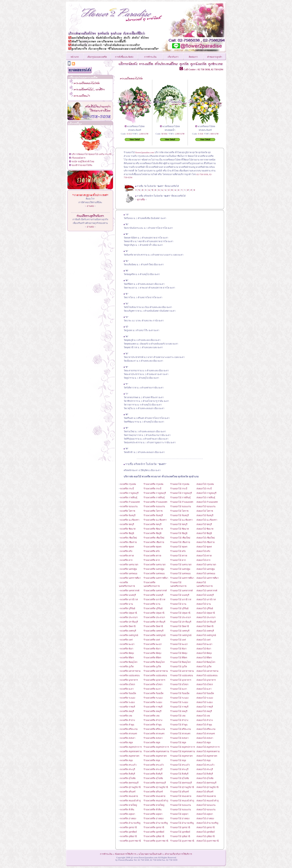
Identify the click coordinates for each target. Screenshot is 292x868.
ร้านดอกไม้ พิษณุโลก (181, 662)
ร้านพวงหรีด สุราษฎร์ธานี (156, 787)
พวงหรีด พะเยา (127, 644)
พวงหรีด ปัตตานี (128, 626)
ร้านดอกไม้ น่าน (178, 604)
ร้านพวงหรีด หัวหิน (153, 809)
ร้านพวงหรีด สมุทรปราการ (156, 747)
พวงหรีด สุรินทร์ (128, 792)
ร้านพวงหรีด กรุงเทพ (153, 484)
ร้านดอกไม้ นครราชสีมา (182, 578)
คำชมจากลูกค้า (215, 57)
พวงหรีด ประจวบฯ (129, 617)
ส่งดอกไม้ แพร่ (203, 640)
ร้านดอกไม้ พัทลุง (179, 653)
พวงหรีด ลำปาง (128, 720)
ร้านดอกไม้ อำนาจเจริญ (182, 823)
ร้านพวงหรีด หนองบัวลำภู (156, 801)
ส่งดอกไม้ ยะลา (204, 689)
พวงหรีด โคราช (128, 511)
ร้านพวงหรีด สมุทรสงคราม (156, 751)
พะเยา (159, 644)
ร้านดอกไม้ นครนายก (181, 565)
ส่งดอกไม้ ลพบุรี (204, 711)
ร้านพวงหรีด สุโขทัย (153, 778)
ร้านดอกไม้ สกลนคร (180, 734)
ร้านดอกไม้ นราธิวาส (181, 599)
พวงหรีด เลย (126, 716)
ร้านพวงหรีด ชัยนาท (153, 529)
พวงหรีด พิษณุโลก (129, 662)
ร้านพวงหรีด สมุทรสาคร (155, 756)
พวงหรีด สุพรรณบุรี (129, 783)
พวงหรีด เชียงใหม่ (129, 538)
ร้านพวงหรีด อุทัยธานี (154, 836)
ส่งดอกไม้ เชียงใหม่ (206, 538)
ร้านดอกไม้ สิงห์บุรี (179, 774)
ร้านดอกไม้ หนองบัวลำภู (182, 801)
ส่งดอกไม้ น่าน (204, 604)
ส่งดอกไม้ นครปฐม (206, 569)
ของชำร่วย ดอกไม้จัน (82, 165)
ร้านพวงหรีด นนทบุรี (153, 595)
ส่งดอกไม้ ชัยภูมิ (204, 533)
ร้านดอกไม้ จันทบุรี (180, 515)
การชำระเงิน (150, 57)
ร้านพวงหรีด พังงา (152, 649)
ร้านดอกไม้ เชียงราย (180, 542)
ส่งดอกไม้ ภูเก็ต (204, 666)
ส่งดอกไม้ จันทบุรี (205, 515)
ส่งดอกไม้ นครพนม (206, 573)
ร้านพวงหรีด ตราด (152, 556)
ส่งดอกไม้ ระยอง (205, 702)
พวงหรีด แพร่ (126, 640)
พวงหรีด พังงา (127, 649)
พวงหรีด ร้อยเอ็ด (128, 693)
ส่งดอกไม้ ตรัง (203, 551)
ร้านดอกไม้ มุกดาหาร (181, 680)
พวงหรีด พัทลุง (127, 653)
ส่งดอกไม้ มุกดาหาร (206, 680)
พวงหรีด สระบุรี (128, 769)
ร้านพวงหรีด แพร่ (152, 640)
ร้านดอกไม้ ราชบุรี (179, 707)
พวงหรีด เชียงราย (128, 542)
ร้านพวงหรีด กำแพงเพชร (155, 502)
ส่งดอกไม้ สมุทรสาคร (207, 756)
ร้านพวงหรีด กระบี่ (152, 489)
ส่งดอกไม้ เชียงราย (206, 542)
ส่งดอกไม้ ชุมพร (204, 547)
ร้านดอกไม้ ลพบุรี (179, 711)
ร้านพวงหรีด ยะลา (152, 689)
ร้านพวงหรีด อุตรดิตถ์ (154, 832)
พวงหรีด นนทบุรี (128, 595)
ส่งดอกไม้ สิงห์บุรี (205, 774)
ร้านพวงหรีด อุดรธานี (154, 827)
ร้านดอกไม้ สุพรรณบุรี (181, 783)
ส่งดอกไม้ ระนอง (205, 698)
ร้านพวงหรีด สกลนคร (154, 734)
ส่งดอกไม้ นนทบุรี (205, 595)
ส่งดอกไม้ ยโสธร (205, 684)
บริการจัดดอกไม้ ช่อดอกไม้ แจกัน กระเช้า (92, 154)
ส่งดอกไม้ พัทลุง (204, 653)
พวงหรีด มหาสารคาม (130, 671)
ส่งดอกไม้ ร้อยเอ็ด (205, 693)
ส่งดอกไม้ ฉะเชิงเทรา (207, 520)
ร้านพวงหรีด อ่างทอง (154, 818)
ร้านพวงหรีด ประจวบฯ (154, 617)
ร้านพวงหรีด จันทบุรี (153, 515)
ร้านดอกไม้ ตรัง (178, 551)
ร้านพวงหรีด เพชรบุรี (154, 631)
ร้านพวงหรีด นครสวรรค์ (155, 591)
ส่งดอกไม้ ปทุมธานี (206, 613)
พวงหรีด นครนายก (129, 565)
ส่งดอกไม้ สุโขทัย (205, 778)
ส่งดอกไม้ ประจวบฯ (206, 617)
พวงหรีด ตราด (127, 556)
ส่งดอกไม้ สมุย (203, 760)
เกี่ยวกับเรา (173, 57)
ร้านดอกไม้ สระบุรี (179, 769)
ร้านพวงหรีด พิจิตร (152, 658)
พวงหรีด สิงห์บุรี (128, 774)
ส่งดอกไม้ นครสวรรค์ (207, 591)
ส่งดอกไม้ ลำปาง (205, 720)
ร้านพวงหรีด (150, 644)
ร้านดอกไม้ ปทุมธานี (180, 613)
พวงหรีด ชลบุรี (127, 524)
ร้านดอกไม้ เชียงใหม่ (180, 538)
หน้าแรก (75, 57)
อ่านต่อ (90, 206)
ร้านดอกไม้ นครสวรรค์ (181, 591)
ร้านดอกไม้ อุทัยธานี (180, 836)
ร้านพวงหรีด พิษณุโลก (154, 662)
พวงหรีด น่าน (127, 604)
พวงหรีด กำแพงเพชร (130, 502)
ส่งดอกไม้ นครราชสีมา (208, 578)
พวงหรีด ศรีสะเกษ (129, 729)
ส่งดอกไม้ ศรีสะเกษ (206, 729)
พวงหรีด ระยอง (127, 702)
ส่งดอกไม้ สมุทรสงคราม (208, 751)
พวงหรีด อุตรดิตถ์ (129, 832)
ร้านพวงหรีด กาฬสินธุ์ (154, 497)
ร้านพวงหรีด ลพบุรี (152, 711)
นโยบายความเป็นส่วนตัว (150, 854)
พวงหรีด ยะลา (127, 689)
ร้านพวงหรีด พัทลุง (152, 653)
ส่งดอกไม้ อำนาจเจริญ (207, 823)
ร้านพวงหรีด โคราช (153, 511)
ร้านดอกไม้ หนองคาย (181, 796)
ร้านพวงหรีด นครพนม (154, 573)
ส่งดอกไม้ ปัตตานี (205, 626)
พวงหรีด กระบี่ (127, 489)
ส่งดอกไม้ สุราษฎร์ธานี (208, 787)
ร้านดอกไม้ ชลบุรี (179, 524)
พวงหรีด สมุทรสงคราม (131, 751)
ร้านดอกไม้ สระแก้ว (180, 765)
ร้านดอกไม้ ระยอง (179, 702)
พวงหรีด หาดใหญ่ (129, 805)
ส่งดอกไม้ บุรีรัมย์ (205, 608)
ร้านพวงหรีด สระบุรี (153, 769)
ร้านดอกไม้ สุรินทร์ (180, 792)
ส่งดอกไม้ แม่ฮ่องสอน (207, 675)
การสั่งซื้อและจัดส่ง (124, 57)
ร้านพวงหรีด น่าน (152, 604)
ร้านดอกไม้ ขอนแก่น (181, 506)
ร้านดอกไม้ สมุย (178, 760)
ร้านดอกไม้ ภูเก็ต (179, 666)
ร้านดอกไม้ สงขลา (179, 738)
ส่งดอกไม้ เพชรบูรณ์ (206, 635)
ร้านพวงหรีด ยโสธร (153, 684)
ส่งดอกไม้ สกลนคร (206, 734)
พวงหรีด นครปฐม (129, 569)
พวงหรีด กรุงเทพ (128, 484)
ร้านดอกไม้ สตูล (178, 742)
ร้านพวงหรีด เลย (151, 716)
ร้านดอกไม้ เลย (178, 716)
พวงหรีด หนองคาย (129, 796)
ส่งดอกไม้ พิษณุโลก (206, 662)
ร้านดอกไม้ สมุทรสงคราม (183, 751)
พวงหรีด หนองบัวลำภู (130, 801)
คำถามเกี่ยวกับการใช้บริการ (179, 854)
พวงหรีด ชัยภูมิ (127, 533)
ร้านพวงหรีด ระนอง (153, 698)
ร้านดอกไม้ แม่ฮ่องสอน (182, 675)
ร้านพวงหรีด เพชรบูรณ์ (155, 635)
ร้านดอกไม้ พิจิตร (179, 658)
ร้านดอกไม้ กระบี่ (179, 489)
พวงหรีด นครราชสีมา (130, 578)
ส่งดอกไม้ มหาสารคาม (207, 671)
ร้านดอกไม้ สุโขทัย (180, 778)
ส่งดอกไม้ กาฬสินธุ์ (206, 497)
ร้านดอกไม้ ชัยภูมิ (179, 533)
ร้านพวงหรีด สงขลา (153, 738)
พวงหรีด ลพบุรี (127, 711)
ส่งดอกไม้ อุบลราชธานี (208, 841)
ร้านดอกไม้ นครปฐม (180, 569)
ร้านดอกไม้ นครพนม (180, 573)
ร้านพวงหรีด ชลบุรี (152, 524)
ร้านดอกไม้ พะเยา (179, 644)
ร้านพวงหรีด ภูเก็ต (152, 666)
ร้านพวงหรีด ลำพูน (153, 725)
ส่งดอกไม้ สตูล (204, 742)
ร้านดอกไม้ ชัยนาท (180, 529)
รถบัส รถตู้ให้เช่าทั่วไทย (83, 161)
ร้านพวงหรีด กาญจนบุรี (155, 493)
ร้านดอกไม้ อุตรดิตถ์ (180, 832)
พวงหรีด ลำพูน (127, 725)
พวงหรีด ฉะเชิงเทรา (130, 520)
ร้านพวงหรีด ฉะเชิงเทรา (155, 520)
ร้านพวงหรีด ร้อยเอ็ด (154, 693)
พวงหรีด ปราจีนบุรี (129, 622)
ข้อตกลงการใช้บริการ (126, 854)
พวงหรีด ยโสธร (128, 684)
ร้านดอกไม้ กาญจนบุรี (181, 493)
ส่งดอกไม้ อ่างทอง (205, 818)
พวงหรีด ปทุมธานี (129, 613)
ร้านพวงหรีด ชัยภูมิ (152, 533)
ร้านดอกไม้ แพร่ (178, 640)
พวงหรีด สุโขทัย (128, 778)
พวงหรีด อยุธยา (128, 814)
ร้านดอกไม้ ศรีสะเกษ (181, 729)
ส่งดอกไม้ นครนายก (206, 565)
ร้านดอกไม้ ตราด (179, 556)
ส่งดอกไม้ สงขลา (205, 738)
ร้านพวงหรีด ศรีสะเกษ (154, 729)
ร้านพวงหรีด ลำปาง (153, 720)
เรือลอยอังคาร (78, 158)
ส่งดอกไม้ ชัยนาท (205, 529)
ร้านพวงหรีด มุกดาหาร (154, 680)
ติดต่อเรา (193, 57)
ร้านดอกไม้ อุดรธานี (180, 827)
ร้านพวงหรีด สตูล (152, 742)
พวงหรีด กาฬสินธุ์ (129, 497)
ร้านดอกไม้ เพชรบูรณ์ (181, 635)
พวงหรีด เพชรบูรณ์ (129, 635)
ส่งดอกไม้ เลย (203, 716)
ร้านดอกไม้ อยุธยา (179, 814)
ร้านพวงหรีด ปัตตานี (153, 626)
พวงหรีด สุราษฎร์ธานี (130, 787)
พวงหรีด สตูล (127, 742)
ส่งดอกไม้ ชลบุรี (204, 524)
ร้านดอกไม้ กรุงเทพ (180, 484)
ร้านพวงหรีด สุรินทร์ (153, 792)
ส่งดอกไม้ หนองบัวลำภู (208, 801)
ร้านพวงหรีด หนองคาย (154, 796)
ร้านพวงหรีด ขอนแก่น (154, 506)
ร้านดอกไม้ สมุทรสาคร (181, 756)
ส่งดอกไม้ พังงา (204, 649)
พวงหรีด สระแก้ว (128, 765)
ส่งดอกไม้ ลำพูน (204, 725)
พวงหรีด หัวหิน (127, 809)
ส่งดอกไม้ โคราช (205, 511)
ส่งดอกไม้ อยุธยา (205, 814)
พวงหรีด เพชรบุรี (128, 631)
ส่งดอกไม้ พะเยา (204, 644)
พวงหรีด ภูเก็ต (127, 666)
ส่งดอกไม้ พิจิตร (204, 658)
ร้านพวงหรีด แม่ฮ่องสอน (155, 675)
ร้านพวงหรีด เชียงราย (154, 542)
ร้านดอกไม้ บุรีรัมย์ (179, 608)
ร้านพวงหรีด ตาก (152, 560)
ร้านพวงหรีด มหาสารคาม (156, 671)
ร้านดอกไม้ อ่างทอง (180, 818)
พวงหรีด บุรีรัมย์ (128, 608)
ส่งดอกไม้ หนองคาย (206, 796)
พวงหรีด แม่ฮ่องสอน (130, 675)
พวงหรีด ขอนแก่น (129, 506)
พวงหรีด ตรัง (126, 551)
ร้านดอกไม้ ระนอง (179, 698)
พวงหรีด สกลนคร (129, 734)
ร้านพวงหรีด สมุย (152, 760)
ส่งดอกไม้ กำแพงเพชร (207, 502)
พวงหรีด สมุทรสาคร (130, 756)
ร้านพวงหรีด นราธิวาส (154, 599)
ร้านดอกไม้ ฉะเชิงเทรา (181, 520)
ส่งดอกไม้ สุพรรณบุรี (206, 783)
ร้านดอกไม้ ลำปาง (179, 720)
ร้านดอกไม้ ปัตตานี (180, 626)
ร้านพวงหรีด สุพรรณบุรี (155, 783)
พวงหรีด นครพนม (129, 573)
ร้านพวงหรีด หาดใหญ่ (154, 805)
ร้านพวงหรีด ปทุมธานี (154, 613)
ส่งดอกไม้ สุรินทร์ (205, 792)
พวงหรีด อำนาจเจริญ (130, 823)
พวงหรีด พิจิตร (127, 658)
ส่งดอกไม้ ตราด (204, 556)
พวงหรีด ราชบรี (128, 707)
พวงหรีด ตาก (126, 560)
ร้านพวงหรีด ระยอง (153, 702)
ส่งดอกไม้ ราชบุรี (205, 707)
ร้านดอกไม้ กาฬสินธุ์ (180, 497)
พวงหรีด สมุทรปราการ (131, 747)
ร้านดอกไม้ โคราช (179, 511)
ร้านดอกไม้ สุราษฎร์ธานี (182, 787)
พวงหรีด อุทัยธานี (129, 836)
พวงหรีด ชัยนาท (128, 529)
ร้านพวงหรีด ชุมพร (152, 547)
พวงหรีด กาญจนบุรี (129, 493)
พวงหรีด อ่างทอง (128, 818)
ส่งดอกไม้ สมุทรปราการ (208, 747)
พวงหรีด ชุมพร (127, 547)
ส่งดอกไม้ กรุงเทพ (205, 484)
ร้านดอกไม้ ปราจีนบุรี (181, 622)
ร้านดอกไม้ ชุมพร (179, 547)
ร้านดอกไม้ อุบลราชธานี (182, 841)
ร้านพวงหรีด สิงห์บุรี (153, 774)
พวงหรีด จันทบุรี (128, 515)
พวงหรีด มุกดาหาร (129, 680)
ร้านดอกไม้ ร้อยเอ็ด (180, 693)
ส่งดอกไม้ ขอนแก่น (206, 506)
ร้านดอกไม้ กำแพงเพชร (182, 502)
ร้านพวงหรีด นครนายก (155, 565)
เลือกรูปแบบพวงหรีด (97, 57)
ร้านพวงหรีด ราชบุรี (153, 707)
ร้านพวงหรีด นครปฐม (154, 569)
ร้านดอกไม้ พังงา (178, 649)
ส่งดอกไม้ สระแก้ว (205, 765)
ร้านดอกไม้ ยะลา (179, 689)
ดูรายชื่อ (141, 199)
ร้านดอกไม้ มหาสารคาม (182, 671)
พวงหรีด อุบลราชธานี (131, 841)
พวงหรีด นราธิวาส (129, 599)
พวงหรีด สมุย (126, 760)
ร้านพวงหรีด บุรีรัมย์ (153, 608)
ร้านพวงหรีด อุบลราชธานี (156, 841)
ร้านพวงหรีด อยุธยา (153, 814)
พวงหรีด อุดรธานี (129, 827)
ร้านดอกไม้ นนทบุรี (180, 595)
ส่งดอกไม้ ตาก (203, 560)
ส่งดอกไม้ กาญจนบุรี (206, 493)
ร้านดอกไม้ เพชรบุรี (180, 631)
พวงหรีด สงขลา (128, 738)
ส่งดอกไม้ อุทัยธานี (206, 836)
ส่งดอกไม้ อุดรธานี (206, 827)
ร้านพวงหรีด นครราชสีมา (156, 578)
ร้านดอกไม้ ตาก (178, 560)
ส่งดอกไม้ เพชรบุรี (205, 631)
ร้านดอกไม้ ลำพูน (179, 725)
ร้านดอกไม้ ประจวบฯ (181, 617)
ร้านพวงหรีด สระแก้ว (154, 765)
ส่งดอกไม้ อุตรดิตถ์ (206, 832)
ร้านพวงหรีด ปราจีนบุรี (154, 622)
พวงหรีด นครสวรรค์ (130, 591)
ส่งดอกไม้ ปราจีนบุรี (206, 622)
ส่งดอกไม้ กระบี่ (204, 489)
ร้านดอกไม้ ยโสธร (179, 684)
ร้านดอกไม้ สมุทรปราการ (183, 747)
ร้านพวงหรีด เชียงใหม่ (154, 538)
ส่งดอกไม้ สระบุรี (205, 769)
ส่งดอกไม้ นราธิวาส (206, 599)
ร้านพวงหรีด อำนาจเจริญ (156, 823)
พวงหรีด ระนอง (128, 698)
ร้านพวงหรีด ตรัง (152, 551)
